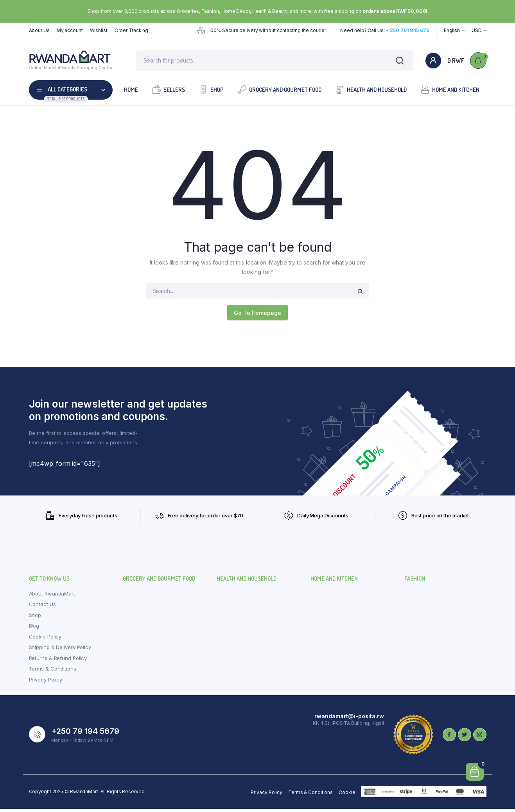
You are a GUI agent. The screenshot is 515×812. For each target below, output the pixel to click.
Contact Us (42, 607)
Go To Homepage (257, 316)
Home (131, 92)
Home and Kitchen (450, 92)
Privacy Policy (46, 682)
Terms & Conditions (53, 672)
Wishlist (99, 30)
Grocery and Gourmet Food (280, 92)
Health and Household (371, 92)
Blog (34, 629)
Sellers (169, 92)
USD (477, 30)
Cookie (347, 795)
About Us (39, 30)
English (452, 30)
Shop (211, 92)
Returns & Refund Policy (58, 661)
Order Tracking (132, 30)
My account (70, 30)
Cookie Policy (45, 639)
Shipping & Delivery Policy (60, 650)
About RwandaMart (52, 596)
